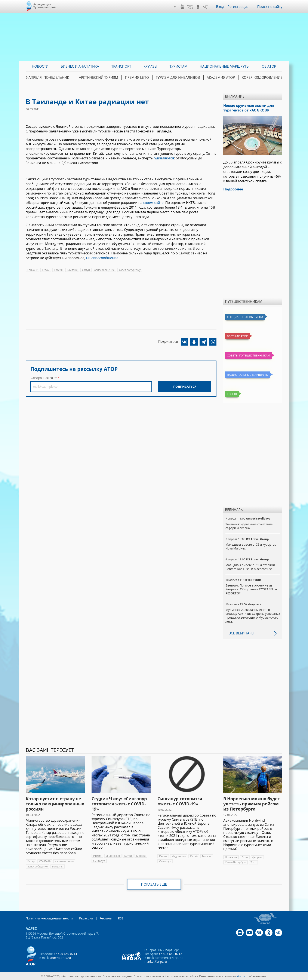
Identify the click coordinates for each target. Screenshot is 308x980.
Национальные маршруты (248, 375)
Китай (46, 270)
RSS (121, 918)
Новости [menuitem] (40, 66)
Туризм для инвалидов (178, 77)
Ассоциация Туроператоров (45, 6)
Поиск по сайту (270, 7)
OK (198, 7)
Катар (31, 861)
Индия (97, 856)
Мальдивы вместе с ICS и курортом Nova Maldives (251, 546)
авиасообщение (104, 270)
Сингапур (99, 861)
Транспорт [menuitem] (121, 66)
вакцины (58, 866)
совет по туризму (130, 270)
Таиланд (72, 270)
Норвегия (231, 857)
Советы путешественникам (249, 355)
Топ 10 (232, 394)
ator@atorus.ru (60, 958)
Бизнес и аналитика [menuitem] (80, 66)
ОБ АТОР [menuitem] (269, 66)
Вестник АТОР (237, 336)
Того (253, 862)
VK (190, 7)
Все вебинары (241, 633)
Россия (58, 270)
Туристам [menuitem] (179, 66)
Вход (220, 7)
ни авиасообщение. (103, 258)
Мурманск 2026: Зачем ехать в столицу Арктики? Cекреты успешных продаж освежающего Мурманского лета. (253, 616)
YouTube (182, 7)
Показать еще (154, 884)
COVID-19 (45, 861)
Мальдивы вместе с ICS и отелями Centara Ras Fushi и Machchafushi (250, 567)
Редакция (86, 918)
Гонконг (32, 270)
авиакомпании (64, 861)
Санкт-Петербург (235, 862)
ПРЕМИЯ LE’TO (137, 77)
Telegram (205, 7)
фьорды (257, 857)
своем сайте (153, 203)
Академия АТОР (221, 77)
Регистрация (238, 7)
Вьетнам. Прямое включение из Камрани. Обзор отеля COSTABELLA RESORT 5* (251, 589)
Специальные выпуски (245, 317)
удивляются (164, 158)
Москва (141, 856)
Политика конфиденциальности (49, 918)
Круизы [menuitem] (150, 66)
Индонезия (113, 856)
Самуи (86, 270)
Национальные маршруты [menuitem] (225, 66)
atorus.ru (243, 976)
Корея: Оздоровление (262, 77)
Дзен (175, 7)
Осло (245, 857)
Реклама (106, 918)
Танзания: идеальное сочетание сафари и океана (249, 526)
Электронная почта (44, 378)
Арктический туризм (98, 77)
